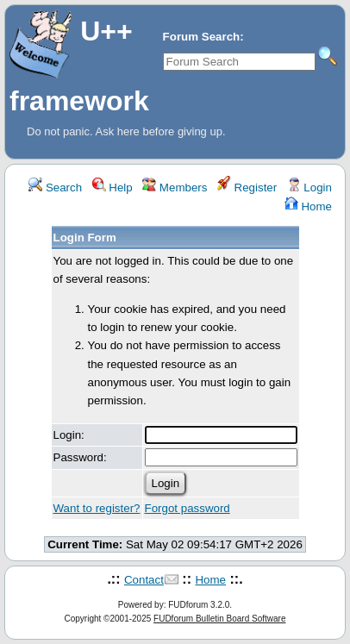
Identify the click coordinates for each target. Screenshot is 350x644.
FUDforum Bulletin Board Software (219, 619)
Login (309, 188)
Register (247, 188)
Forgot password (187, 508)
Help (112, 188)
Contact (144, 580)
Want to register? (97, 508)
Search (55, 188)
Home (308, 206)
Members (175, 188)
